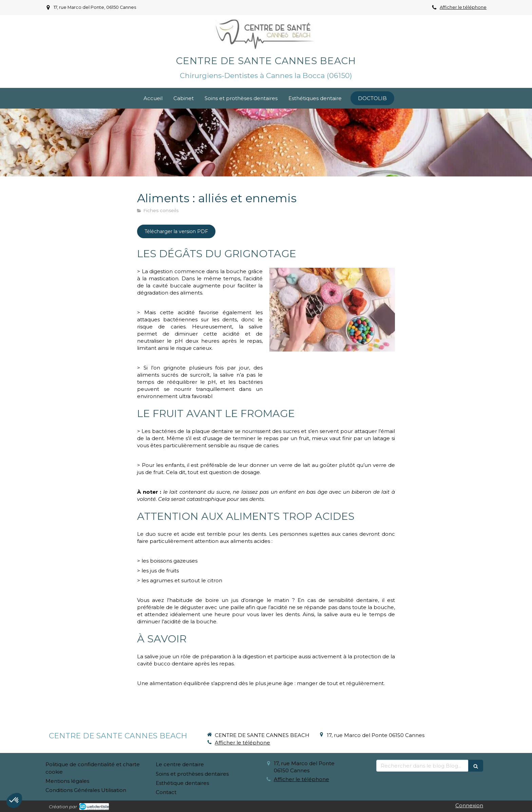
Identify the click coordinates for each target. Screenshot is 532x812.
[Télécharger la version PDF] (176, 231)
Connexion (469, 805)
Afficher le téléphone (463, 7)
